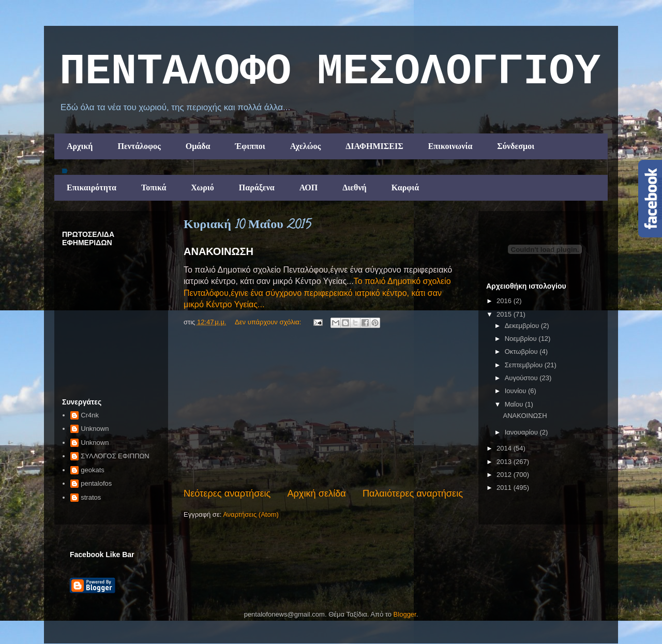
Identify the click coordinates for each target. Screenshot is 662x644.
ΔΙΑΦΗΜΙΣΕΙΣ (374, 146)
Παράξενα (257, 188)
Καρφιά (405, 188)
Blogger (405, 614)
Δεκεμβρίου (523, 326)
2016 (505, 301)
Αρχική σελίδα (316, 493)
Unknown (95, 429)
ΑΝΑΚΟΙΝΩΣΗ (219, 251)
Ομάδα (198, 146)
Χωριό (202, 188)
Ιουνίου (516, 391)
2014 (505, 448)
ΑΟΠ (309, 188)
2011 (505, 488)
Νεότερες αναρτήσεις (227, 493)
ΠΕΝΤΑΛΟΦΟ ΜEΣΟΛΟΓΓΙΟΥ (330, 72)
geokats (93, 470)
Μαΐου (515, 404)
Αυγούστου (522, 378)
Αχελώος (305, 146)
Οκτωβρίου (522, 351)
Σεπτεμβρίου (525, 365)
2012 (505, 475)
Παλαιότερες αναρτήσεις (413, 493)
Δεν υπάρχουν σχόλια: (269, 322)
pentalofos (96, 483)
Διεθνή (354, 188)
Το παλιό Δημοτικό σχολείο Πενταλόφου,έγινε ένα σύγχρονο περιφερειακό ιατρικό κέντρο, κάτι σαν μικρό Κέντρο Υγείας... (317, 293)
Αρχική (80, 146)
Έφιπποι (250, 146)
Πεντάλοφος (139, 146)
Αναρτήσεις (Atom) (251, 514)
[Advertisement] (323, 409)
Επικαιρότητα (92, 188)
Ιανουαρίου (522, 432)
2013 (505, 462)
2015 (505, 314)
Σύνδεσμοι (516, 146)
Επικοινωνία (450, 146)
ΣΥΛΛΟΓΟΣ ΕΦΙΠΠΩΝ (115, 456)
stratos (91, 497)
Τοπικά (154, 188)
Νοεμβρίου (522, 339)
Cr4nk (90, 415)
